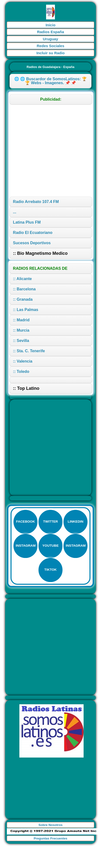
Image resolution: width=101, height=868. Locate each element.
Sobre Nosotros (50, 825)
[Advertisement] (47, 151)
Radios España (50, 32)
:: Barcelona (24, 289)
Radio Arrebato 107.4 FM (36, 202)
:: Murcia (21, 330)
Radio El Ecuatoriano (33, 233)
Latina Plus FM (27, 222)
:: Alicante (22, 279)
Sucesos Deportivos (32, 243)
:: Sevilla (21, 341)
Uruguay (50, 39)
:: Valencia (23, 361)
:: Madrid (21, 320)
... (15, 212)
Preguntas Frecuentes (50, 838)
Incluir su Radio (50, 53)
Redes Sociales (51, 46)
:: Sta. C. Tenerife (29, 351)
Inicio (50, 25)
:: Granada (23, 299)
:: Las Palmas (26, 310)
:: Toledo (21, 372)
